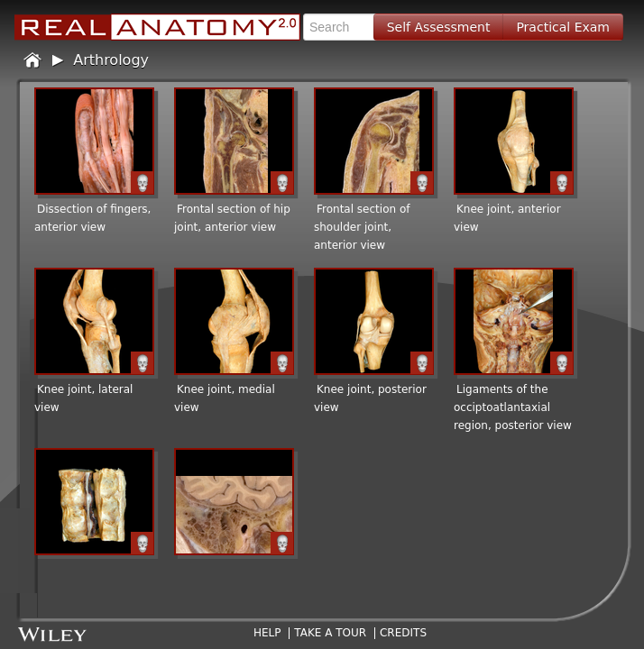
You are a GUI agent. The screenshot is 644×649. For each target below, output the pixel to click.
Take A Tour (330, 633)
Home (33, 60)
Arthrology (111, 60)
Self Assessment (439, 27)
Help (267, 633)
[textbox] (345, 27)
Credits (403, 633)
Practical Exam (563, 27)
